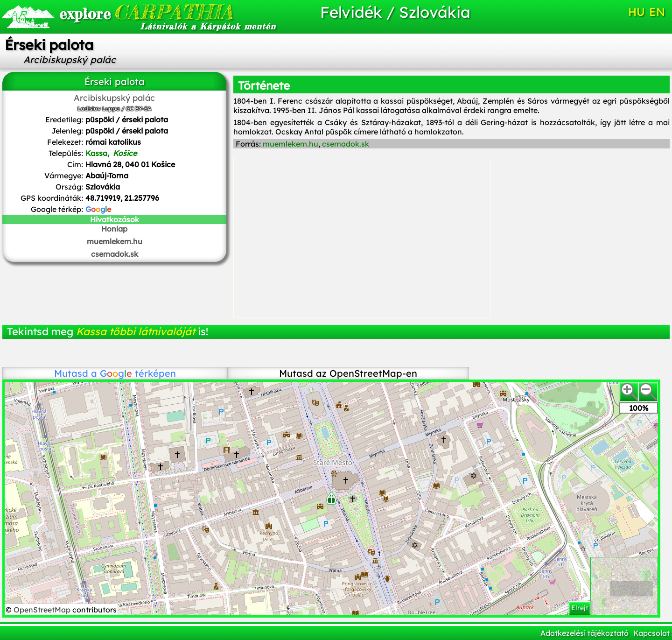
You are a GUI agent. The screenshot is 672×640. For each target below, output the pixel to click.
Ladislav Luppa (99, 109)
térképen (138, 373)
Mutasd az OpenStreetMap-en (348, 373)
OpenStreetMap (43, 610)
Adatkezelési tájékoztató (584, 633)
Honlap (114, 229)
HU (637, 12)
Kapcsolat (651, 633)
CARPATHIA (146, 12)
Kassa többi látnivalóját (136, 331)
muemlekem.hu (115, 241)
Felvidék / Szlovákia (395, 12)
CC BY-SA (139, 109)
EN (657, 12)
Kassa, (112, 153)
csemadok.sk (115, 254)
